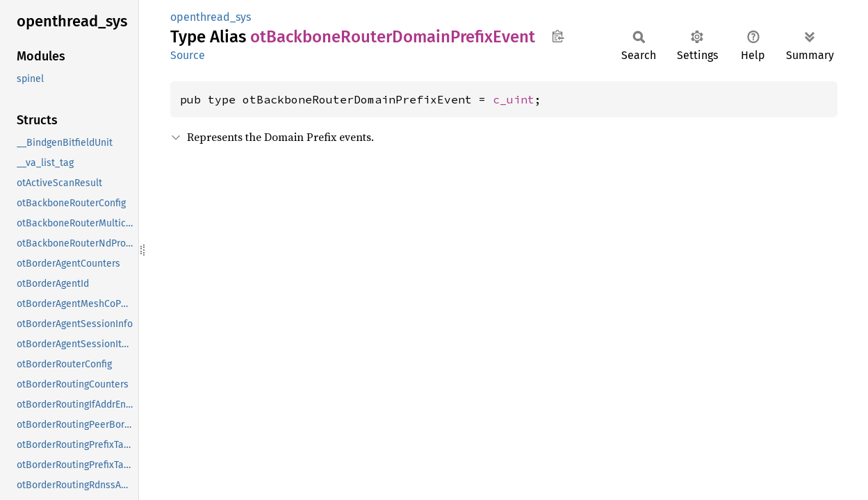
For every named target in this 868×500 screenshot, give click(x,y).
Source (188, 55)
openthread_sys (211, 17)
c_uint (514, 99)
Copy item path (558, 36)
